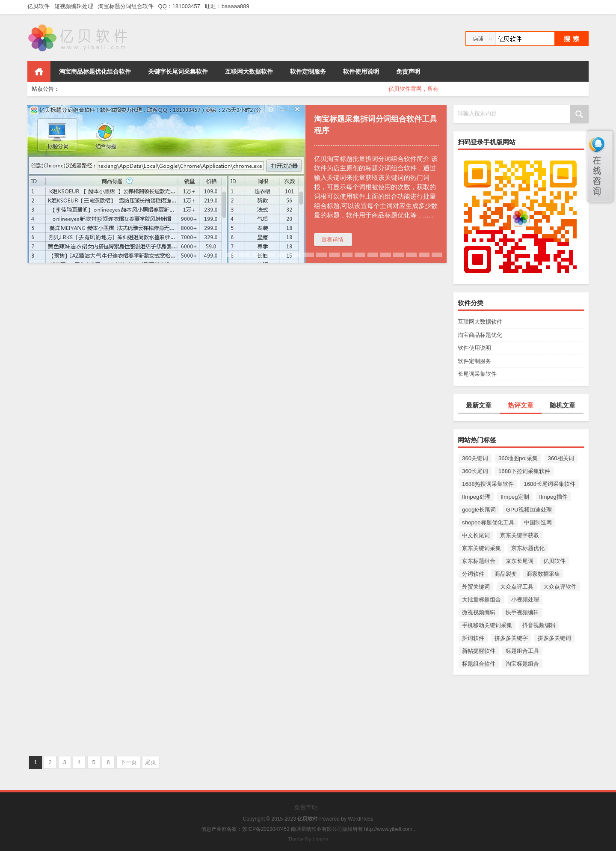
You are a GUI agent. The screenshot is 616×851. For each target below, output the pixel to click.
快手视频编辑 (522, 612)
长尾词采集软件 (477, 374)
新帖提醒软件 (479, 651)
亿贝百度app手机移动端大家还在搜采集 (376, 359)
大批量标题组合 (481, 600)
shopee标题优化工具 (488, 522)
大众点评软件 (560, 587)
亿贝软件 (40, 6)
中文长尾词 (476, 535)
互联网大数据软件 (249, 71)
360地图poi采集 (518, 458)
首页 (39, 71)
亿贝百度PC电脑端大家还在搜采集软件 (375, 518)
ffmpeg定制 (515, 497)
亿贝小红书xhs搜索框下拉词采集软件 (89, 676)
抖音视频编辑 (539, 625)
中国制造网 (538, 522)
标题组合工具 (522, 651)
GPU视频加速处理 (529, 510)
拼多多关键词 (554, 638)
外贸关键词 (476, 587)
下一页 (129, 762)
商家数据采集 (543, 574)
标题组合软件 (479, 664)
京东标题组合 (479, 561)
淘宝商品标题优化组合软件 (95, 71)
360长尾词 (475, 471)
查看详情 (332, 240)
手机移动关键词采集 (487, 625)
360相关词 (561, 458)
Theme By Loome (308, 839)
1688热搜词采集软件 (488, 484)
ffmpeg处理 (476, 497)
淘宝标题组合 (522, 664)
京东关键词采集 (481, 548)
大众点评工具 (517, 587)
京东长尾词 (520, 561)
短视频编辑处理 (75, 6)
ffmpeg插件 (553, 497)
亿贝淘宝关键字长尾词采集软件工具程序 (235, 676)
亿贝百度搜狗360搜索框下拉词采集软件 (376, 676)
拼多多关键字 (511, 638)
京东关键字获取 (520, 535)
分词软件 (473, 574)
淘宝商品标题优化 (480, 335)
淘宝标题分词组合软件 (127, 6)
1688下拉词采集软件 (524, 471)
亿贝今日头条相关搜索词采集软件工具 (90, 518)
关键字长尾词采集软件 (178, 71)
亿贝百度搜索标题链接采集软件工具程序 (235, 359)
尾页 (151, 762)
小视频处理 (525, 600)
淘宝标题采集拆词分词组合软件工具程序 (376, 125)
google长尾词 (479, 510)
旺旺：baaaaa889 (229, 6)
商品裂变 (506, 574)
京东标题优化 (528, 548)
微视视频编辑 (479, 612)
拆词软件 (473, 638)
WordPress (360, 819)
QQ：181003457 (181, 6)
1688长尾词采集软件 (549, 484)
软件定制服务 (308, 71)
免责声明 (408, 71)
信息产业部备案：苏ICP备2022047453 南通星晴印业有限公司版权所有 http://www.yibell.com (307, 829)
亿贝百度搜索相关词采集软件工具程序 (232, 518)
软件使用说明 (361, 71)
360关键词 (475, 458)
